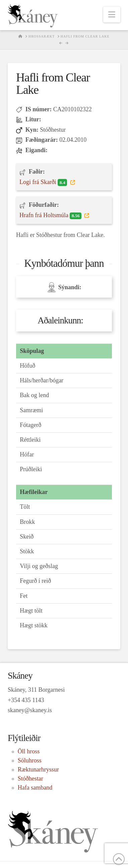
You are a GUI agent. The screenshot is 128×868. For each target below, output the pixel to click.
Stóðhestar (30, 779)
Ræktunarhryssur (38, 769)
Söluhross (30, 760)
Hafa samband (35, 788)
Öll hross (29, 751)
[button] (112, 15)
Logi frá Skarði (44, 182)
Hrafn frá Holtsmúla (51, 215)
